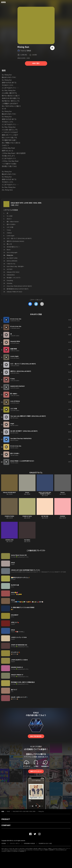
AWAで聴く (36, 63)
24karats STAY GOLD (13, 272)
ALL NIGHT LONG (12, 258)
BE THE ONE (45, 516)
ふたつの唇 (10, 227)
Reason (63, 493)
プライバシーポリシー (15, 844)
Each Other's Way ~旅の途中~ (15, 267)
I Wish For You (11, 264)
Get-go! (27, 493)
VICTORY (10, 269)
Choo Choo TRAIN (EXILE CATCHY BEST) (19, 286)
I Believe (9, 233)
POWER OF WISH (9, 516)
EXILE (29, 51)
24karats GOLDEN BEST (9, 493)
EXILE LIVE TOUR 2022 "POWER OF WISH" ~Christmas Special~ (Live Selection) (45, 495)
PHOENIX (63, 516)
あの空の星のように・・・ (13, 247)
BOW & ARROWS (12, 261)
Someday (9, 283)
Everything (10, 281)
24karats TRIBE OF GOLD (14, 292)
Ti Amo (9, 230)
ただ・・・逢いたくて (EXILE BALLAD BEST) (19, 238)
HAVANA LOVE (9, 540)
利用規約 (4, 844)
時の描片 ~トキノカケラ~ (14, 278)
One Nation (27, 540)
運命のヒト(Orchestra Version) (15, 241)
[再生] (52, 48)
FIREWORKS (11, 275)
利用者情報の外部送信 (29, 844)
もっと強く (10, 216)
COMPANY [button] (6, 825)
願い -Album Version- (13, 222)
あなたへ (9, 219)
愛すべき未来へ (11, 224)
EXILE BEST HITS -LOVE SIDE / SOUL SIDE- (26, 203)
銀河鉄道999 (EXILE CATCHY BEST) (18, 289)
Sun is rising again (12, 252)
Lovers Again (11, 236)
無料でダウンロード (36, 771)
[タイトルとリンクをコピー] (42, 304)
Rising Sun (41, 811)
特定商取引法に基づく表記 (45, 844)
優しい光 (9, 244)
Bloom (9, 250)
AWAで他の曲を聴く (36, 736)
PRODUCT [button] (6, 819)
